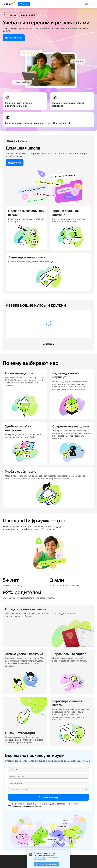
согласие (20, 804)
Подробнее (15, 163)
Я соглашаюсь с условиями (46, 864)
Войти (89, 4)
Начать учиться (14, 38)
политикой (75, 804)
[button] (48, 783)
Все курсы (48, 344)
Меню (24, 4)
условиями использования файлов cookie (45, 858)
